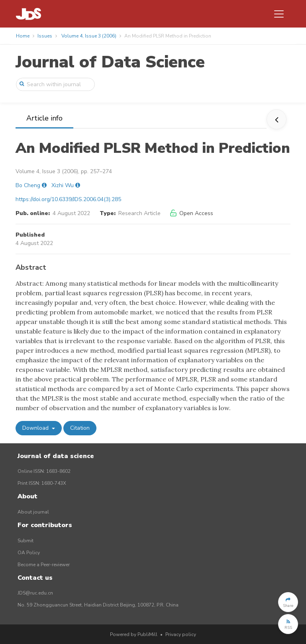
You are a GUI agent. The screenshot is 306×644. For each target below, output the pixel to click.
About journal (33, 512)
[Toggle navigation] (279, 14)
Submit (25, 541)
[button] (288, 602)
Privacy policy (181, 634)
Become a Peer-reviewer (44, 565)
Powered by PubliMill (134, 634)
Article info (44, 118)
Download (36, 428)
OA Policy (29, 553)
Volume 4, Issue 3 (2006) (89, 36)
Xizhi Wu (63, 185)
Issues (45, 36)
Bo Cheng (28, 185)
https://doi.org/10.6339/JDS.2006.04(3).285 (68, 199)
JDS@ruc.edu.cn (35, 593)
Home (23, 36)
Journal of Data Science (110, 62)
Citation (80, 428)
